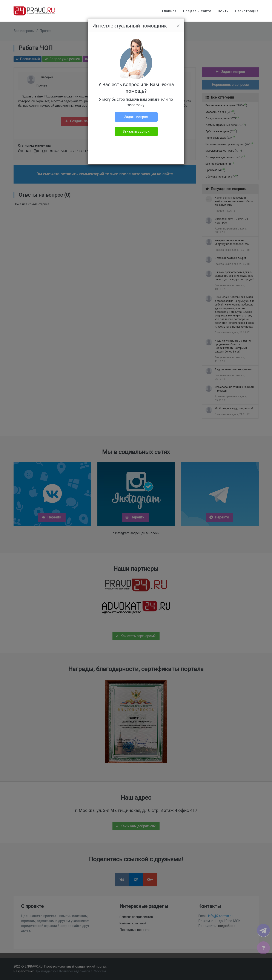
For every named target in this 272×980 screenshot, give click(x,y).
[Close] (178, 26)
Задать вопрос (136, 117)
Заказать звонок (136, 131)
